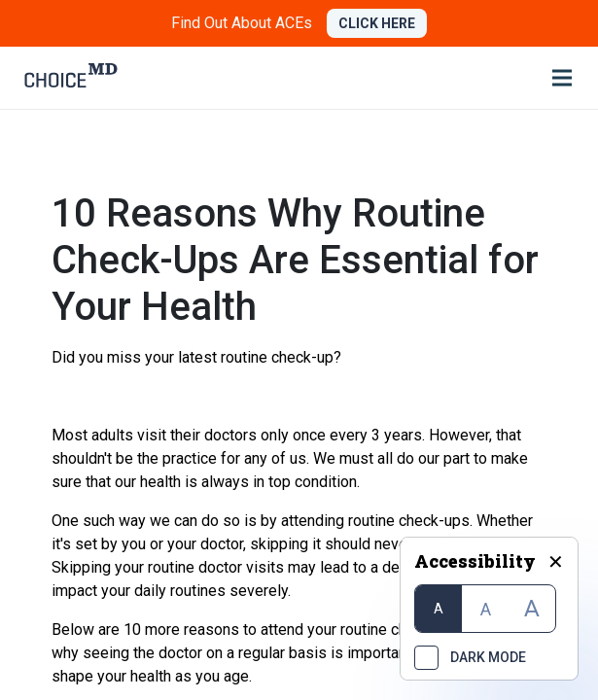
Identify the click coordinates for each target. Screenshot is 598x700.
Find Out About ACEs (242, 23)
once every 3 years (357, 435)
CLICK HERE (377, 23)
